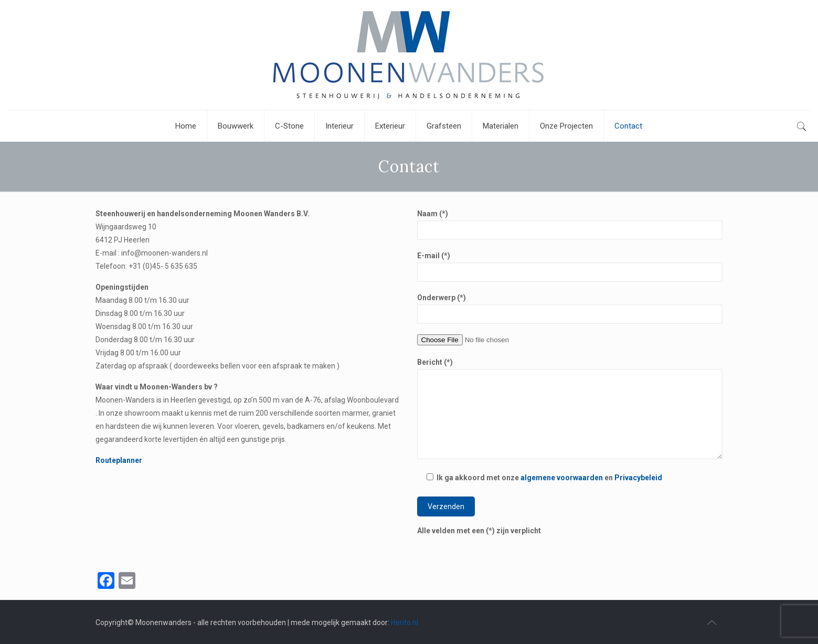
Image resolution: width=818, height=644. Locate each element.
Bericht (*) (570, 409)
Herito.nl (405, 622)
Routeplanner (119, 460)
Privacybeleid (638, 478)
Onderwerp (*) (570, 309)
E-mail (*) (570, 267)
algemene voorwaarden (562, 478)
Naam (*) (570, 225)
